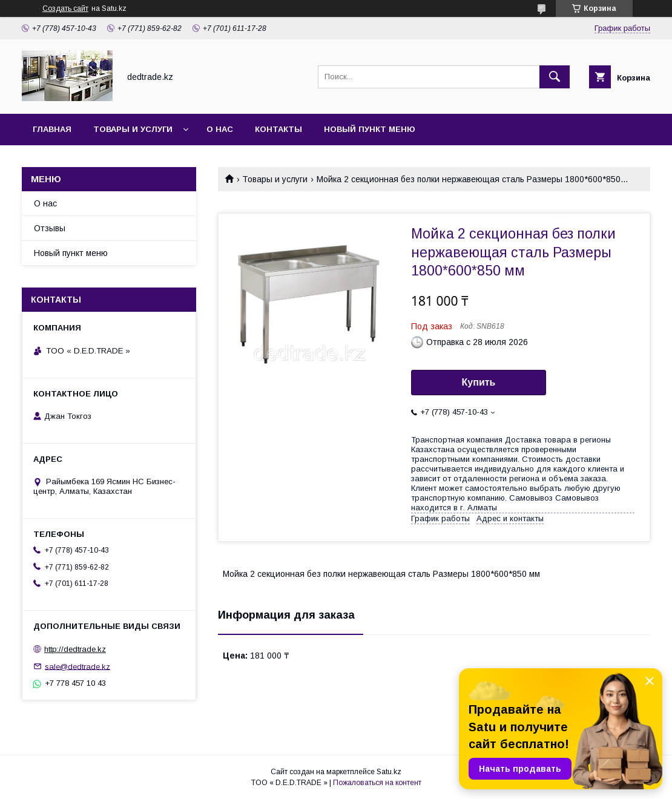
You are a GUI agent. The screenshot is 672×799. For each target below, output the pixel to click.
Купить (479, 382)
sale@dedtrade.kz (77, 666)
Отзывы (50, 228)
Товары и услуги (133, 129)
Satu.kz (389, 772)
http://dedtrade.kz (75, 649)
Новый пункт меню (370, 129)
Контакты (278, 129)
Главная (52, 129)
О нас (220, 129)
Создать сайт (65, 8)
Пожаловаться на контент (377, 783)
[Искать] (555, 77)
